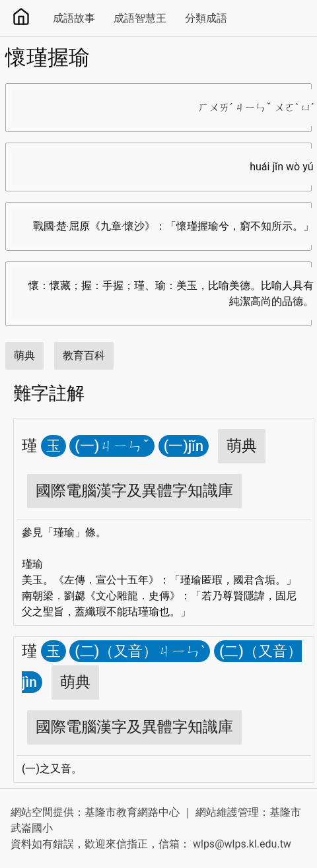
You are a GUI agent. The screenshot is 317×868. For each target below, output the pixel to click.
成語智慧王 (140, 18)
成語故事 (74, 18)
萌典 (24, 355)
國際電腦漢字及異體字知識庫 (134, 491)
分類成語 (206, 18)
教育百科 (84, 355)
